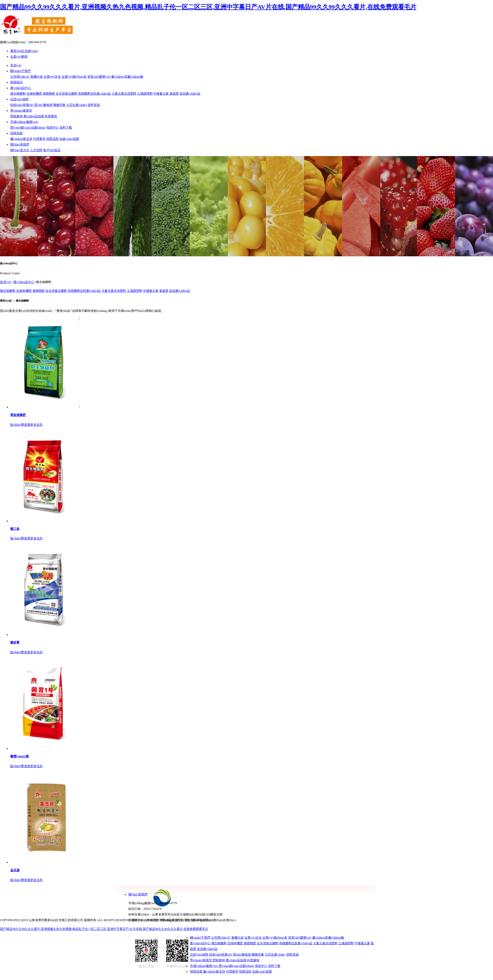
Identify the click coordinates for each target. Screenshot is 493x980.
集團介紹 (37, 77)
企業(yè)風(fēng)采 (74, 77)
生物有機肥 (34, 94)
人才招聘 (36, 150)
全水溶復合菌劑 (67, 94)
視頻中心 (53, 128)
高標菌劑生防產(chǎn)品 (94, 94)
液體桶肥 (49, 94)
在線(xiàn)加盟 (69, 139)
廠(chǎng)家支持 (21, 139)
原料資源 (94, 105)
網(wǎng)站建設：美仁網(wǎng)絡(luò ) (187, 920)
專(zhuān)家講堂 (21, 111)
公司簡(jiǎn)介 (20, 77)
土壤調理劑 (145, 94)
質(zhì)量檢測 (43, 105)
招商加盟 (16, 133)
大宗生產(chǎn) (77, 105)
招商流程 (52, 139)
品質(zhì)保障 (19, 99)
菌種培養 (59, 105)
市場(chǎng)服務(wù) (24, 122)
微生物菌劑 (18, 94)
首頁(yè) (16, 65)
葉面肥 (174, 94)
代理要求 (39, 139)
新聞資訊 (16, 82)
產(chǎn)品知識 (34, 116)
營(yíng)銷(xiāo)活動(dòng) (28, 128)
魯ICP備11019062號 (145, 920)
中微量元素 (161, 94)
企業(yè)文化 (52, 77)
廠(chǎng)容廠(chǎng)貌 (127, 77)
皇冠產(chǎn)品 (190, 94)
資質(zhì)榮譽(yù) (99, 77)
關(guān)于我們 (20, 71)
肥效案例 (16, 116)
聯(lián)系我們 (20, 144)
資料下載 (66, 128)
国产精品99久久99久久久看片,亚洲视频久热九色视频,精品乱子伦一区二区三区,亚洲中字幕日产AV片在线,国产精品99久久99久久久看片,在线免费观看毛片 (208, 7)
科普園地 (51, 116)
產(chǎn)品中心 (21, 88)
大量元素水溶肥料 (124, 94)
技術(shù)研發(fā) (22, 105)
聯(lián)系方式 (20, 150)
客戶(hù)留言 (52, 150)
